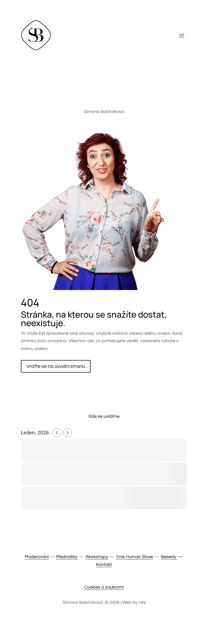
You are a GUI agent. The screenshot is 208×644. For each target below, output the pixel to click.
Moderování (37, 557)
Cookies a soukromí (104, 587)
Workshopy (97, 557)
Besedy (169, 557)
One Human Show (135, 557)
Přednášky (67, 557)
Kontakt (104, 565)
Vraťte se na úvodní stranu (56, 366)
